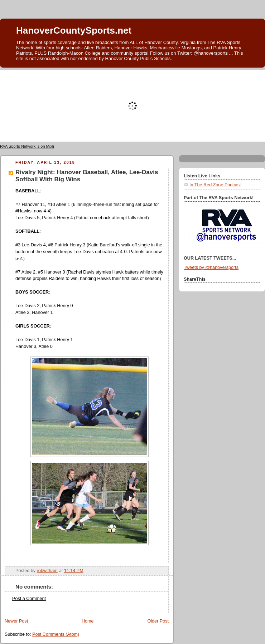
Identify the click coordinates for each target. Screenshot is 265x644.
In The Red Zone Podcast (215, 185)
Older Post (158, 621)
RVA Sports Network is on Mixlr (27, 146)
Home (88, 621)
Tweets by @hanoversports (211, 267)
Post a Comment (29, 599)
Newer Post (16, 621)
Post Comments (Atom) (56, 634)
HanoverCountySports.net (74, 30)
